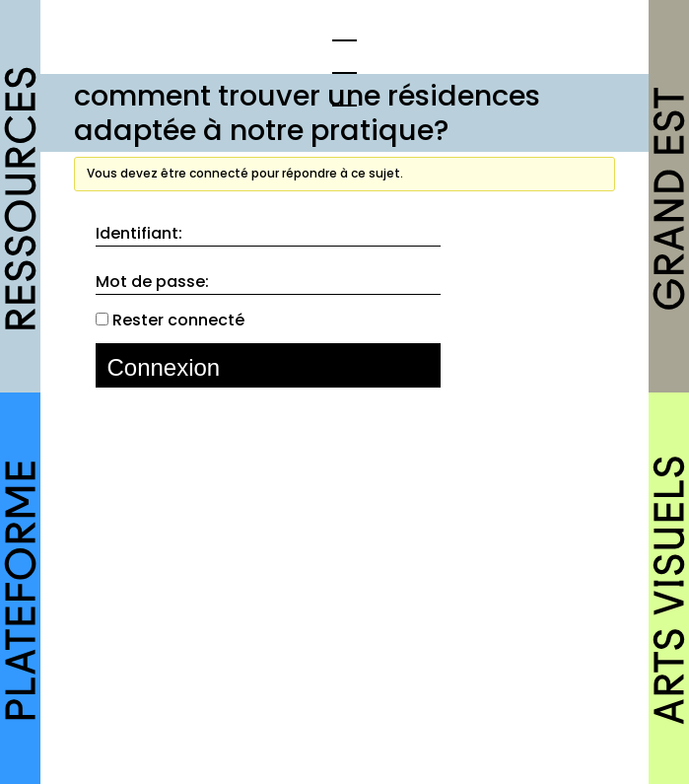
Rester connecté (178, 321)
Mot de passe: (152, 282)
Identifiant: (139, 234)
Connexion (163, 367)
